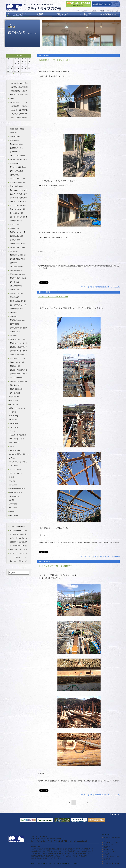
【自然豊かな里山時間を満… (19, 87)
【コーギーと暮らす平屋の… (19, 182)
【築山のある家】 (15, 332)
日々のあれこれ (15, 496)
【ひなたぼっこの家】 (17, 213)
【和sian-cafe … (15, 251)
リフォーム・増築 (15, 469)
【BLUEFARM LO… (16, 144)
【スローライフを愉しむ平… (19, 198)
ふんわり (12, 458)
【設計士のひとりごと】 (17, 358)
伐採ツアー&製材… (16, 473)
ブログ (106, 854)
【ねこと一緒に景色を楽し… (19, 205)
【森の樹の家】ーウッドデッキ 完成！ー (55, 60)
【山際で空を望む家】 (17, 270)
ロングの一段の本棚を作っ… (19, 534)
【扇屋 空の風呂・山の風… (18, 278)
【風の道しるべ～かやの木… (19, 381)
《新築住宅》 (14, 133)
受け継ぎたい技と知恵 (111, 842)
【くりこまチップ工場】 (17, 179)
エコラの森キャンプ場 (17, 439)
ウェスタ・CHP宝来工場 (18, 435)
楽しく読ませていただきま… (19, 546)
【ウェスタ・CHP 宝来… (18, 167)
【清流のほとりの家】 (17, 309)
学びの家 (12, 481)
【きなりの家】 (15, 175)
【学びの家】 (14, 263)
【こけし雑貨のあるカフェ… (19, 186)
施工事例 (107, 847)
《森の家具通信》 (15, 137)
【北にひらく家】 (15, 240)
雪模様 (12, 99)
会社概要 (84, 11)
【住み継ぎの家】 (15, 228)
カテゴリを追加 (15, 450)
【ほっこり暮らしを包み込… (19, 217)
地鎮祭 (12, 477)
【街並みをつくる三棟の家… (19, 351)
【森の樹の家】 (15, 297)
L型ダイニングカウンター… (19, 408)
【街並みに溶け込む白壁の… (19, 83)
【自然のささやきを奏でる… (19, 343)
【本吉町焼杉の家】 (16, 286)
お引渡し (12, 446)
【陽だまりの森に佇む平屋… (19, 118)
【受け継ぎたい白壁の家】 (18, 244)
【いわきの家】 (15, 163)
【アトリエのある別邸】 (17, 156)
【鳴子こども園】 (15, 393)
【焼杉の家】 (14, 316)
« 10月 (12, 74)
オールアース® (14, 443)
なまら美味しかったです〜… (19, 557)
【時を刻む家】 (15, 282)
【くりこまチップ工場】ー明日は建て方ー (56, 566)
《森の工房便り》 (15, 140)
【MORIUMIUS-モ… (16, 148)
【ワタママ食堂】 (15, 225)
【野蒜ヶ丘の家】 (15, 366)
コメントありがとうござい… (19, 538)
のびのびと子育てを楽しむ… (19, 454)
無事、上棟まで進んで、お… (19, 550)
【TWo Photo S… (15, 152)
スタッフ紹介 (93, 11)
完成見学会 (13, 485)
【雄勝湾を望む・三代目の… (19, 91)
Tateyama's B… (15, 424)
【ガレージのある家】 (17, 171)
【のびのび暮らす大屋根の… (19, 114)
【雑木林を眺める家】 (17, 378)
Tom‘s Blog (13, 427)
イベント (12, 431)
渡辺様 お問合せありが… (18, 527)
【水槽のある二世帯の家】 (18, 301)
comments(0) (115, 287)
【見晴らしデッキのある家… (19, 355)
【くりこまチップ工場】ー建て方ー (53, 297)
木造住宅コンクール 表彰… (19, 95)
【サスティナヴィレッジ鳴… (19, 194)
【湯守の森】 (14, 313)
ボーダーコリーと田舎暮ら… (19, 462)
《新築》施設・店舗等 (17, 129)
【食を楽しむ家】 (15, 385)
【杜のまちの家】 (15, 290)
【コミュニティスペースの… (19, 190)
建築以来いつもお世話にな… (19, 542)
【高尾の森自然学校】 (17, 389)
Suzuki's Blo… (14, 420)
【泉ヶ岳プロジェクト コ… (18, 305)
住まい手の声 (109, 845)
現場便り (12, 512)
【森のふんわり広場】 (17, 293)
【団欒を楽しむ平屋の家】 (18, 255)
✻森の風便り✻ (14, 397)
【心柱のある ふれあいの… (18, 274)
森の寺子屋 (13, 504)
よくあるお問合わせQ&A (112, 856)
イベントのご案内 (110, 852)
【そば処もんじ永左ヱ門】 (18, 202)
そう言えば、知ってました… (19, 553)
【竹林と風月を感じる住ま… (19, 328)
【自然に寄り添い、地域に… (19, 339)
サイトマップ (109, 861)
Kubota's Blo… (14, 404)
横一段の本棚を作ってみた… (19, 530)
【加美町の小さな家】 (17, 236)
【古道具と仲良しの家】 (17, 247)
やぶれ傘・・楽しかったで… (19, 561)
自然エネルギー (15, 515)
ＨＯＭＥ (76, 11)
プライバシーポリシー (113, 11)
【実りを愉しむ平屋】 (17, 267)
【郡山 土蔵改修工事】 (17, 362)
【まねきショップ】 (16, 221)
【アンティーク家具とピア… (19, 159)
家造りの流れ (109, 849)
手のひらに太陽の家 (16, 492)
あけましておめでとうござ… (19, 102)
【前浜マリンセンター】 (17, 232)
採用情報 (102, 11)
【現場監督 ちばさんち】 (18, 320)
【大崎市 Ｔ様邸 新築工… (18, 259)
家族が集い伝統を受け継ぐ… (19, 489)
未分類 (12, 500)
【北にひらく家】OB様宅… (19, 110)
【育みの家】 (14, 335)
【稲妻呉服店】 (15, 324)
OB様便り (13, 412)
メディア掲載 (14, 466)
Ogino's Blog (14, 416)
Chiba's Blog (13, 401)
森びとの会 (13, 508)
